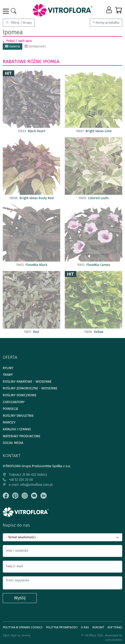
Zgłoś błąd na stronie (17, 635)
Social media (13, 443)
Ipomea (51, 62)
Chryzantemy (14, 402)
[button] (109, 10)
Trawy (8, 375)
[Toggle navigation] (7, 11)
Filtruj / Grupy (19, 23)
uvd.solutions (114, 640)
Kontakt (98, 627)
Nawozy (9, 422)
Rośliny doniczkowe (20, 395)
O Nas (85, 627)
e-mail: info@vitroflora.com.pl (28, 485)
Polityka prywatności (62, 627)
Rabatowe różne (22, 62)
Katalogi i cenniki (17, 429)
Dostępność (35, 46)
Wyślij (20, 598)
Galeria (13, 46)
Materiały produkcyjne (22, 436)
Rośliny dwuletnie (18, 416)
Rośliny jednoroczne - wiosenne (30, 388)
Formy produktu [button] (107, 23)
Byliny (8, 368)
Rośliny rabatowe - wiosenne (27, 382)
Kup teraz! (115, 627)
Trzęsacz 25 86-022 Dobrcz (25, 475)
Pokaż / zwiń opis (19, 41)
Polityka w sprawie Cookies (23, 627)
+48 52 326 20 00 (18, 480)
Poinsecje (11, 409)
